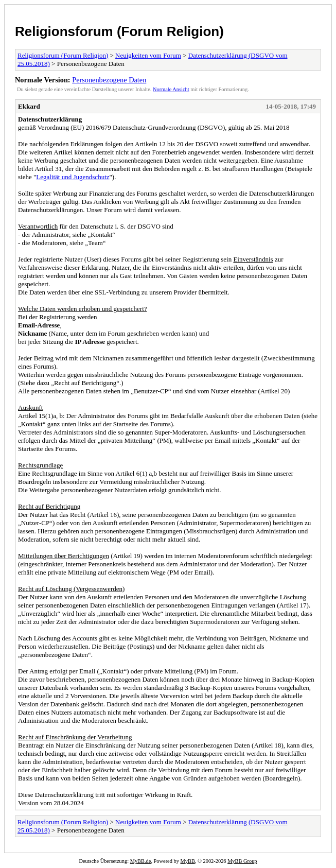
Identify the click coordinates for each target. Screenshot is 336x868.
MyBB (188, 861)
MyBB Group (242, 861)
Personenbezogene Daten (109, 80)
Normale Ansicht (171, 89)
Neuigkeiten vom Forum (148, 55)
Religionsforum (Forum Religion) (119, 31)
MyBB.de (141, 861)
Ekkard (29, 106)
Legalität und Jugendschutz (73, 177)
